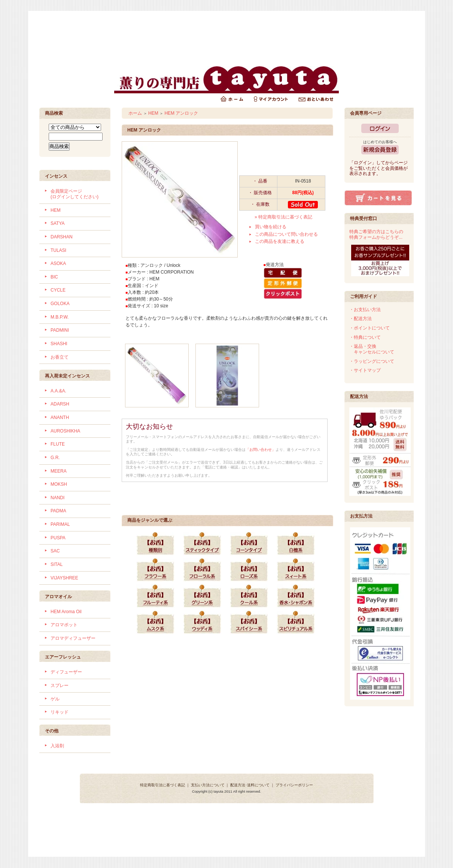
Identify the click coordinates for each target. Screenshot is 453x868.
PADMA (58, 511)
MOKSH (59, 484)
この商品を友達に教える (280, 241)
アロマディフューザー (73, 638)
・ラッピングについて (372, 361)
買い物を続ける (271, 227)
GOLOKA (60, 304)
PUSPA (58, 538)
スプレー (60, 685)
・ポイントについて (370, 328)
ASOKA (58, 263)
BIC (54, 277)
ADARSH (60, 404)
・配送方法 (361, 319)
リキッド (60, 712)
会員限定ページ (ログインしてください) (75, 194)
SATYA (58, 223)
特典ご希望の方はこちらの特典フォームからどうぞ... (376, 234)
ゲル (55, 699)
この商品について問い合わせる (286, 234)
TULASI (58, 250)
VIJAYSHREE (64, 578)
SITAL (57, 564)
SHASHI (59, 344)
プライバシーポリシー (294, 785)
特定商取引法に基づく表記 (162, 785)
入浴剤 (57, 746)
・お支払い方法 (365, 310)
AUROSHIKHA (65, 431)
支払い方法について (208, 785)
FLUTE (58, 444)
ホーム (135, 113)
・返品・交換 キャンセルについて (372, 349)
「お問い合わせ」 (261, 450)
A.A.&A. (58, 391)
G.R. (55, 458)
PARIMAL (60, 524)
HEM (56, 210)
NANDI (57, 498)
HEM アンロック (181, 113)
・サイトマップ (365, 370)
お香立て (60, 357)
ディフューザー (66, 672)
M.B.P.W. (60, 317)
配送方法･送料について (250, 785)
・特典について (365, 337)
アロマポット (64, 625)
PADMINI (60, 330)
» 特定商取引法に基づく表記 (283, 217)
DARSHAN (62, 237)
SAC (55, 551)
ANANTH (60, 418)
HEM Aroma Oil (66, 612)
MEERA (59, 471)
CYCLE (58, 290)
